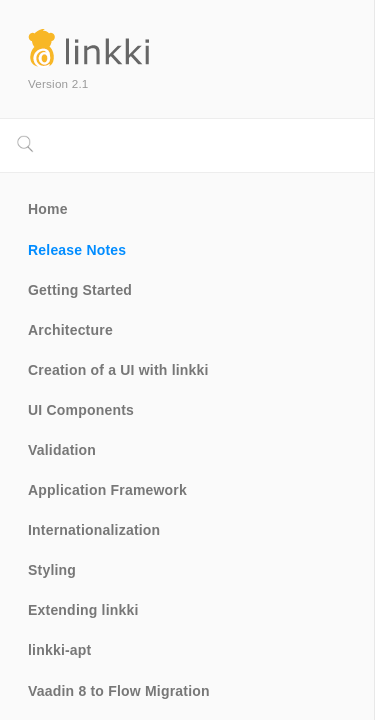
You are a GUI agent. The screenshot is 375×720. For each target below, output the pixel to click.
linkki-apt (59, 650)
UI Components (81, 410)
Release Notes (77, 250)
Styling (52, 570)
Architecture (70, 330)
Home (48, 209)
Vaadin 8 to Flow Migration (119, 691)
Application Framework (107, 490)
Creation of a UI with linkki (118, 370)
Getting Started (80, 290)
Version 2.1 (58, 83)
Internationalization (94, 530)
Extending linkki (83, 610)
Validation (62, 450)
